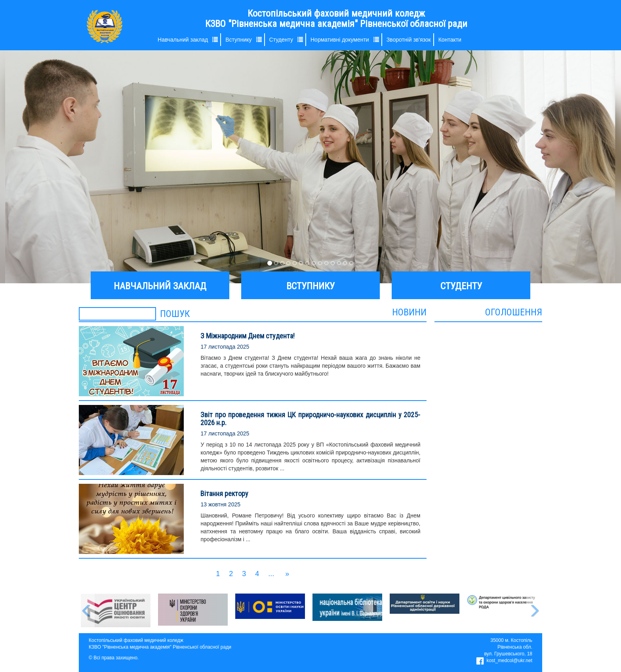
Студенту (281, 40)
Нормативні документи (340, 40)
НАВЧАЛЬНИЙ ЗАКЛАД (160, 286)
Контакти (450, 40)
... (271, 574)
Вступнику (238, 40)
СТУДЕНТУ (461, 286)
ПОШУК (175, 314)
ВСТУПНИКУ (310, 286)
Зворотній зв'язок (409, 40)
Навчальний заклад (183, 40)
